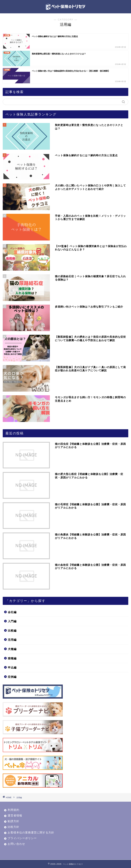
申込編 (12, 667)
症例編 (12, 677)
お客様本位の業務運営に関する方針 (31, 832)
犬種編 (12, 649)
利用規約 (13, 810)
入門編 (12, 621)
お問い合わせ (16, 844)
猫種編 (12, 658)
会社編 (12, 612)
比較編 (12, 631)
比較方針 (13, 827)
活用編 (12, 640)
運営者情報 (15, 815)
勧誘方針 (13, 821)
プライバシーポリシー (22, 838)
